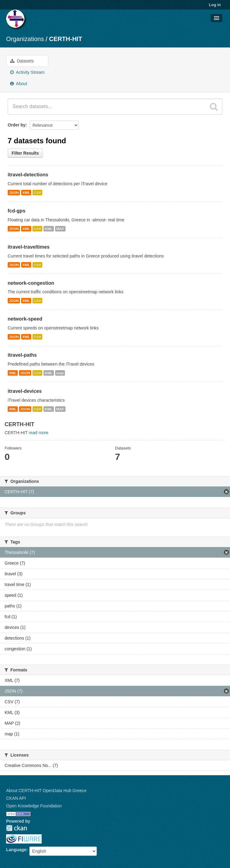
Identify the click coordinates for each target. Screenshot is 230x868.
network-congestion (31, 283)
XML (26, 193)
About (19, 84)
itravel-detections (28, 175)
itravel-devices (25, 391)
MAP (60, 229)
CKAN (17, 828)
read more (39, 433)
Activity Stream (27, 72)
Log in (215, 5)
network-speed (25, 319)
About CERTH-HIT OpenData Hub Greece (46, 791)
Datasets (22, 61)
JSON (14, 193)
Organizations (25, 39)
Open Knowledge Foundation (34, 806)
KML (49, 229)
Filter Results (25, 153)
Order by (17, 125)
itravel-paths (22, 355)
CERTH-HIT (66, 39)
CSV (37, 193)
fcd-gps (17, 211)
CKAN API (16, 798)
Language (16, 850)
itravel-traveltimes (29, 247)
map (60, 373)
